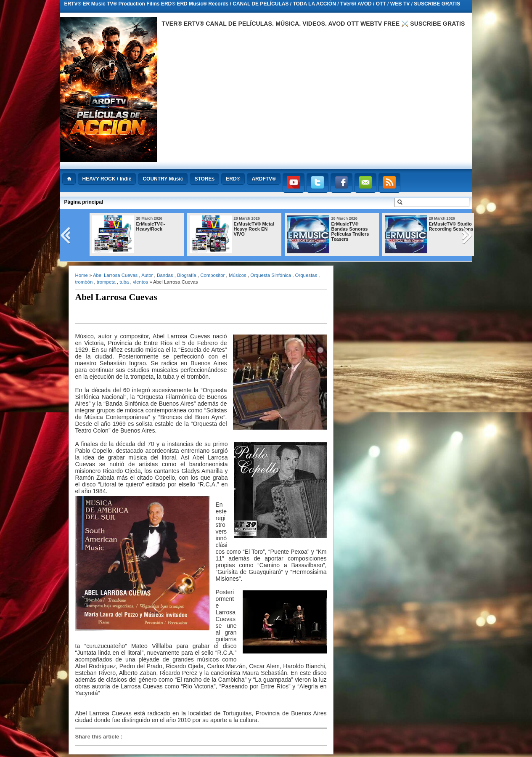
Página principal (84, 202)
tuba (124, 282)
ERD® (233, 179)
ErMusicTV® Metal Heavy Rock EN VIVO (254, 229)
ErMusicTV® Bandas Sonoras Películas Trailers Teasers (350, 231)
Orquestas (306, 275)
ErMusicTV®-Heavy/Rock (151, 226)
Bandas (165, 275)
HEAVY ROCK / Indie (107, 179)
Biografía (187, 275)
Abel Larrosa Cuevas (115, 275)
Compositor (212, 275)
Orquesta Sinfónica (271, 275)
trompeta (106, 282)
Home (82, 275)
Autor (147, 275)
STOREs (204, 179)
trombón (84, 282)
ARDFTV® (264, 179)
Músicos (238, 275)
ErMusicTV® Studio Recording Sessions (451, 226)
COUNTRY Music (163, 179)
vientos (140, 282)
